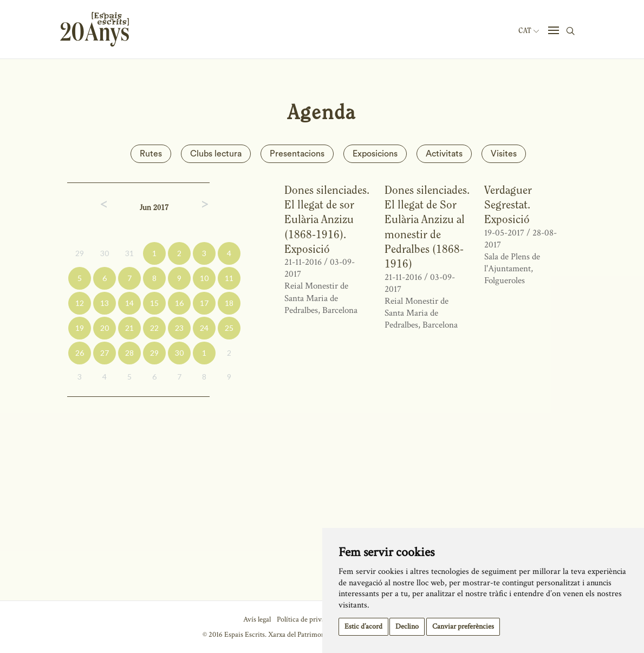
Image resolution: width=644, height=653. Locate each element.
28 (129, 353)
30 (105, 253)
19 (80, 328)
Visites (504, 154)
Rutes (151, 154)
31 (129, 253)
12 (80, 303)
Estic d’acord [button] (363, 626)
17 (204, 303)
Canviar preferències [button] (463, 626)
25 (229, 328)
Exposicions (375, 154)
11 (229, 278)
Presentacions (297, 154)
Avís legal (257, 619)
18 (229, 303)
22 (154, 328)
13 (105, 303)
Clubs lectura (216, 154)
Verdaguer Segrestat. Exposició (508, 205)
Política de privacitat (307, 619)
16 (179, 303)
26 (80, 353)
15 (154, 303)
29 (80, 253)
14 (129, 303)
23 (179, 328)
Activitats (444, 154)
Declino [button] (407, 626)
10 (204, 278)
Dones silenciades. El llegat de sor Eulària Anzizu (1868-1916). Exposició (327, 219)
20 (105, 328)
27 (105, 353)
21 (129, 328)
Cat (529, 31)
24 (204, 328)
